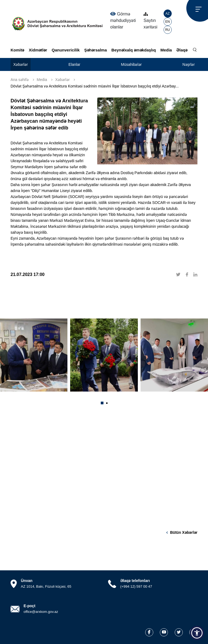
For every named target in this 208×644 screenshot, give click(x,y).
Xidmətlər (38, 50)
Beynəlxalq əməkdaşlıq (134, 50)
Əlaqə (182, 50)
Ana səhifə (20, 80)
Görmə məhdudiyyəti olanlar (123, 20)
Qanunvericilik (66, 50)
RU (168, 30)
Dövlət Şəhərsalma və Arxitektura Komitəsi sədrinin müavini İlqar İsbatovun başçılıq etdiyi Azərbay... (95, 86)
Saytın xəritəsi (150, 21)
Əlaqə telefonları (135, 581)
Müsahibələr (131, 64)
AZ (168, 14)
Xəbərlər (21, 64)
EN (168, 22)
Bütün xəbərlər (184, 532)
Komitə (17, 50)
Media (166, 50)
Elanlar (74, 64)
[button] (102, 403)
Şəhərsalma (96, 50)
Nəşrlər (188, 64)
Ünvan (27, 581)
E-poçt (30, 606)
